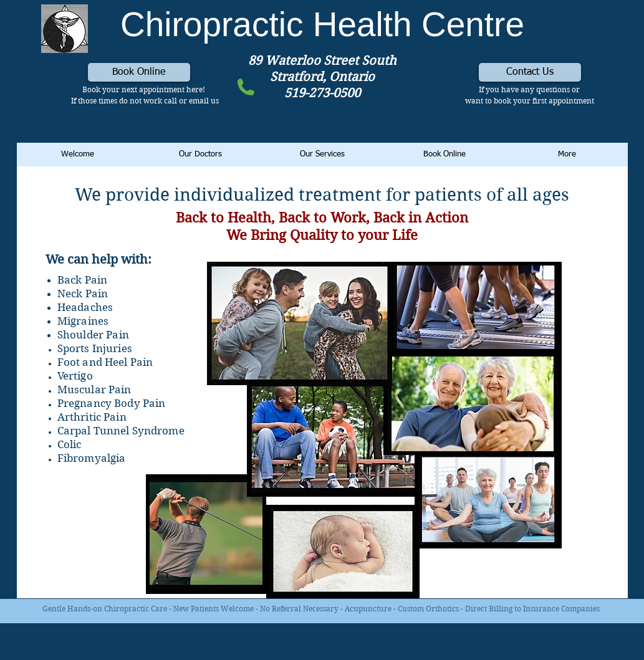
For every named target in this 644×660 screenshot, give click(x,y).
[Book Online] (139, 72)
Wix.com (408, 636)
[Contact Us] (530, 72)
